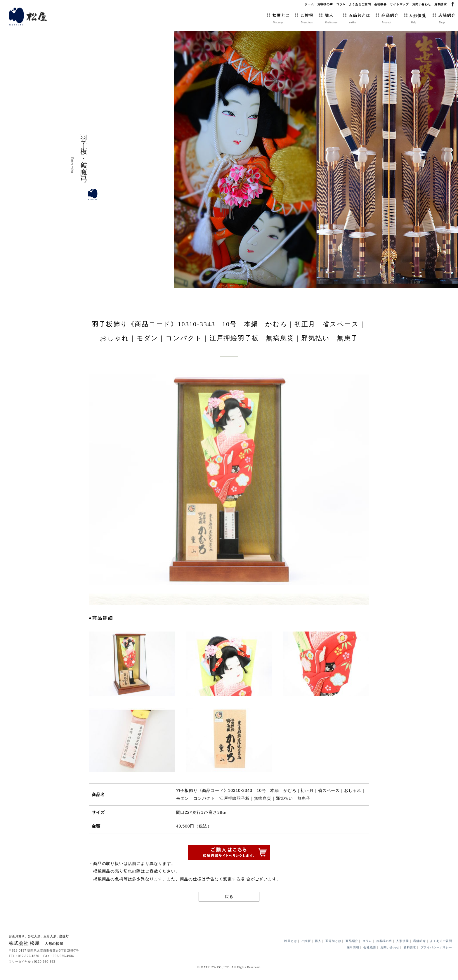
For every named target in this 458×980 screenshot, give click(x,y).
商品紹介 (352, 951)
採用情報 (353, 957)
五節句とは (333, 951)
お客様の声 (325, 4)
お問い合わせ (422, 4)
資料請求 (441, 4)
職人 (318, 951)
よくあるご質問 (360, 4)
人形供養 (402, 951)
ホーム (309, 4)
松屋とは (290, 951)
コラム (341, 4)
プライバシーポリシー (436, 957)
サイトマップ (399, 4)
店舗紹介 (419, 951)
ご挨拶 (306, 951)
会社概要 (380, 4)
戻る (229, 899)
